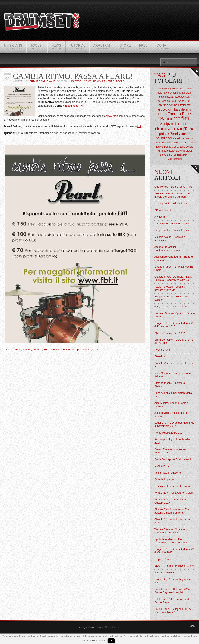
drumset (37, 349)
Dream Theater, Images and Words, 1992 (171, 451)
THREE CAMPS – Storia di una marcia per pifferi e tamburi (173, 195)
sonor (189, 138)
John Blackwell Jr (164, 572)
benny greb (170, 147)
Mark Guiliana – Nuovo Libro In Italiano (173, 375)
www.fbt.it (112, 116)
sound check (165, 138)
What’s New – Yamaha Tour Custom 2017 (170, 501)
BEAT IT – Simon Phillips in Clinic (174, 566)
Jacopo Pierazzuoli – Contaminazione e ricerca (169, 248)
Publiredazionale (42, 81)
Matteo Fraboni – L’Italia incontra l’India (174, 268)
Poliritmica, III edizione (168, 473)
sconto (96, 349)
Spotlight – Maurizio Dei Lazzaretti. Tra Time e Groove (172, 541)
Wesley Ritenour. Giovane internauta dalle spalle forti (170, 531)
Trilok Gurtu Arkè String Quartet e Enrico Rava (174, 601)
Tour (174, 101)
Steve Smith (166, 155)
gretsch (163, 105)
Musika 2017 (162, 466)
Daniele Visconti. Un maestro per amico (174, 365)
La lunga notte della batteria (171, 203)
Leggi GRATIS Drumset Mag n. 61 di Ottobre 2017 (174, 551)
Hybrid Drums (162, 350)
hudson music (163, 142)
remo (162, 114)
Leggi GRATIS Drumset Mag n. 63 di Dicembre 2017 (174, 325)
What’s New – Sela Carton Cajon (174, 493)
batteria (27, 349)
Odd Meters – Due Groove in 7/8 (173, 187)
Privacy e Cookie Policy (90, 627)
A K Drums (161, 217)
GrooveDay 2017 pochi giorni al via (173, 581)
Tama (189, 129)
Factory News (82, 81)
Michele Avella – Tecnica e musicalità (170, 239)
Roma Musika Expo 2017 (169, 433)
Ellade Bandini (175, 159)
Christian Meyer (182, 155)
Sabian (167, 119)
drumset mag (169, 129)
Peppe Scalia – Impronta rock (172, 230)
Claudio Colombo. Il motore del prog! (172, 521)
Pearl (174, 134)
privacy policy (97, 640)
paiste (164, 134)
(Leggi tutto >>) (74, 106)
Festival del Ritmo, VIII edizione (173, 486)
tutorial (182, 124)
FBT (46, 349)
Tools (120, 81)
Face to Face (179, 114)
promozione (84, 349)
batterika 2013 (167, 97)
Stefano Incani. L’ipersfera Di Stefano (171, 385)
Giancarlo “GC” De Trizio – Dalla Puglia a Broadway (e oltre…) (173, 278)
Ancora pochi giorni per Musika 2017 (172, 441)
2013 (183, 143)
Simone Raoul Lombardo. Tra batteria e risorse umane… (172, 511)
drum (188, 101)
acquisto (16, 349)
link (139, 126)
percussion (170, 151)
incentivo (55, 349)
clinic (160, 151)
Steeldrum (160, 356)
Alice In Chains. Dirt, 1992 (170, 333)
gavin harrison (177, 89)
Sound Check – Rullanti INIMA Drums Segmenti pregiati (172, 591)
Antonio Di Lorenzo (181, 93)
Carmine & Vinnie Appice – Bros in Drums (174, 315)
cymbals (174, 109)
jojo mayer (164, 93)
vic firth (182, 118)
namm (188, 89)
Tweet (8, 356)
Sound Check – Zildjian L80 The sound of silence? (173, 611)
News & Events (104, 81)
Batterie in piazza (164, 479)
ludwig (160, 147)
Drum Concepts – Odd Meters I (173, 459)
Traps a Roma (163, 559)
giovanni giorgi (184, 151)
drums (186, 109)
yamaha (184, 134)
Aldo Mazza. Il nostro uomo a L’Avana (171, 404)
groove (163, 109)
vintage (180, 138)
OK (111, 640)
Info (119, 627)
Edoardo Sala (183, 97)
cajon (176, 142)
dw (189, 105)
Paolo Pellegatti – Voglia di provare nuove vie (170, 288)
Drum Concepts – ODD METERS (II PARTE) (174, 341)
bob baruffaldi (177, 105)
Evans (181, 101)
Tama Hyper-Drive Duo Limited (172, 223)
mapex (191, 143)
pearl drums (69, 349)
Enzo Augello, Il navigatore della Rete (173, 395)
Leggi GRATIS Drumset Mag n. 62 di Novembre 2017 (174, 424)
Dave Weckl (163, 89)
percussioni (164, 101)
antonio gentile (185, 147)
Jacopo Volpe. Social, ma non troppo (172, 414)
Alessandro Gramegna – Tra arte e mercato (174, 258)
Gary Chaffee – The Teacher (171, 306)
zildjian (167, 124)
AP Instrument (163, 210)
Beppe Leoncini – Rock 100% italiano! (172, 298)
